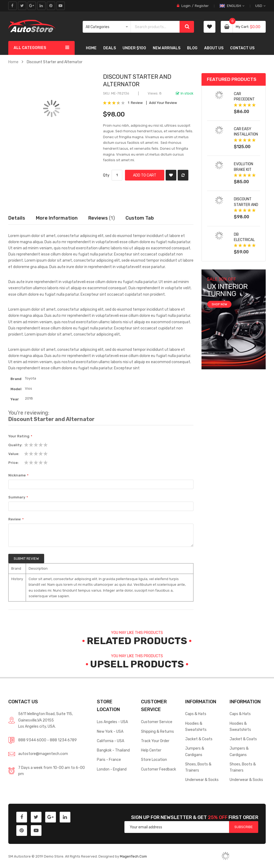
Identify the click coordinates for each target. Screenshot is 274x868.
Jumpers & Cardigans (195, 751)
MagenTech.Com (133, 856)
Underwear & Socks (202, 780)
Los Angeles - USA (112, 722)
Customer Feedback (159, 769)
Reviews (102, 218)
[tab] (140, 218)
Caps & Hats (196, 714)
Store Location (154, 760)
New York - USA (110, 731)
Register (202, 6)
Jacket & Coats (199, 739)
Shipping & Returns (157, 731)
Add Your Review (163, 103)
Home (13, 62)
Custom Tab (140, 218)
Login (186, 6)
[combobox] (155, 27)
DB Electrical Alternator (245, 240)
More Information (57, 218)
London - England (112, 769)
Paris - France (109, 760)
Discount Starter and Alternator (246, 204)
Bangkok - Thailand (113, 750)
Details (17, 218)
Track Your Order (155, 741)
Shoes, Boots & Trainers (198, 767)
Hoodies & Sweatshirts (196, 726)
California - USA (111, 741)
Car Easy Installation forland (246, 134)
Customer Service (157, 722)
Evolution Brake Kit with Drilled (246, 169)
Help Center (151, 750)
